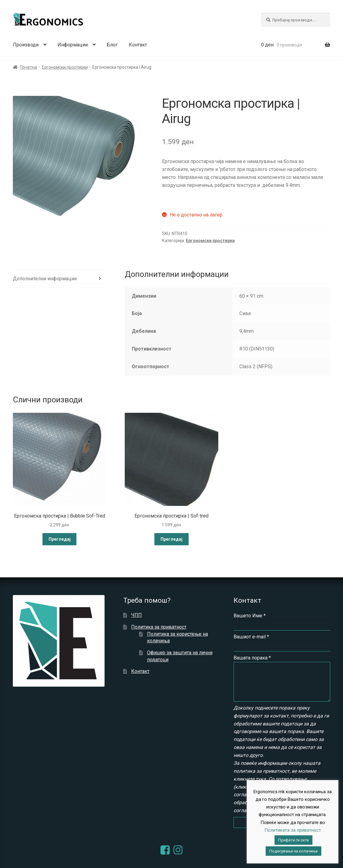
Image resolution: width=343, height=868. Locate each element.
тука (261, 779)
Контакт (138, 45)
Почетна (28, 67)
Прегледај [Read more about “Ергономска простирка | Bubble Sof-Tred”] (60, 539)
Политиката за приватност (293, 830)
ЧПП (136, 615)
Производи (26, 45)
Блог (112, 45)
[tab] (59, 279)
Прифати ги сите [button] (293, 840)
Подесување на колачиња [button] (293, 851)
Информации (73, 45)
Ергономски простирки (65, 67)
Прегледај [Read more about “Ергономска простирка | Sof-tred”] (171, 539)
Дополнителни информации (45, 279)
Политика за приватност (159, 627)
